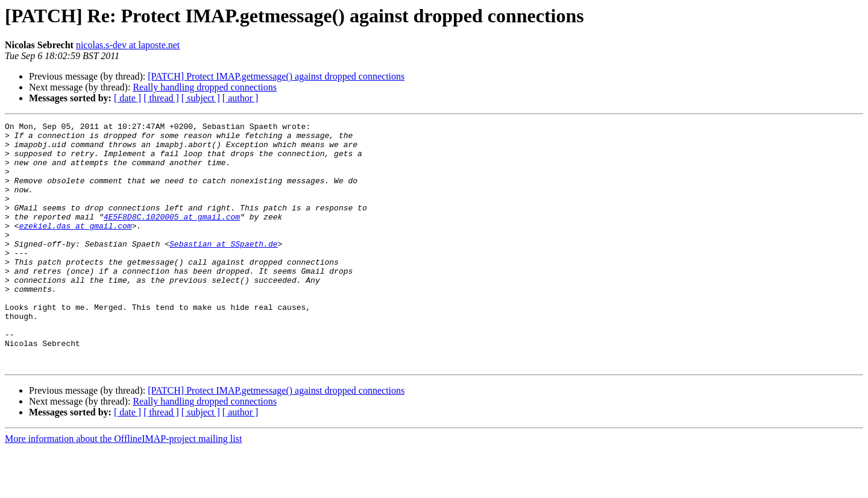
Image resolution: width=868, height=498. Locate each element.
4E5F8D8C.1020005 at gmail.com (172, 236)
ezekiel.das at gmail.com (75, 247)
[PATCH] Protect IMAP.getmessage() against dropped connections (276, 76)
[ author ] (241, 98)
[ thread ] (161, 98)
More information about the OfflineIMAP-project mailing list (123, 487)
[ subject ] (201, 98)
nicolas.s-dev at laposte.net (128, 45)
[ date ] (127, 98)
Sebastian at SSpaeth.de (223, 269)
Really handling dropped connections (205, 87)
